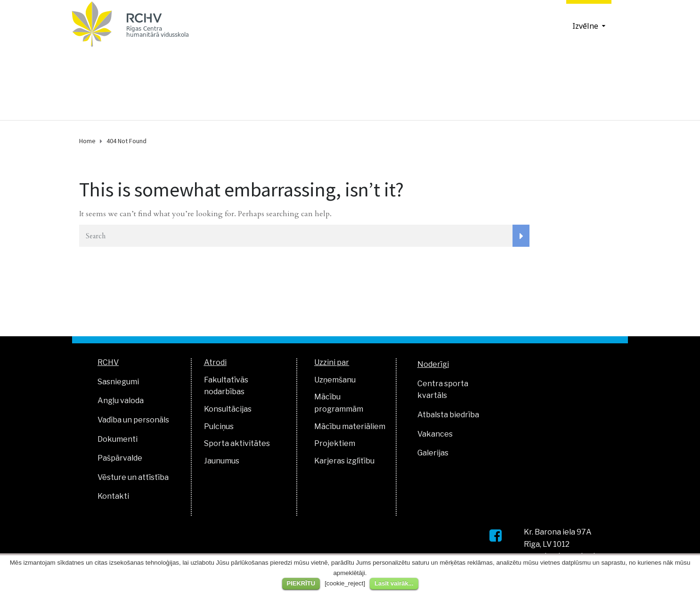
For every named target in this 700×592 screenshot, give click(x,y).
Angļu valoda (121, 401)
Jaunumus (222, 461)
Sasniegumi (118, 382)
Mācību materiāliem (350, 426)
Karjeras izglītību (344, 461)
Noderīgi (433, 364)
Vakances (435, 434)
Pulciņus (219, 426)
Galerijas (433, 453)
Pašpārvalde (120, 458)
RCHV (108, 362)
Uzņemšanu (335, 380)
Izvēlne (585, 26)
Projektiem (335, 443)
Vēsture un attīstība (133, 477)
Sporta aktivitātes (237, 443)
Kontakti (113, 496)
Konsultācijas (228, 409)
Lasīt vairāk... (394, 583)
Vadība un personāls (133, 420)
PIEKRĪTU (301, 583)
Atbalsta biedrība (448, 415)
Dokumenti (118, 439)
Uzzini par (332, 362)
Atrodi (215, 362)
